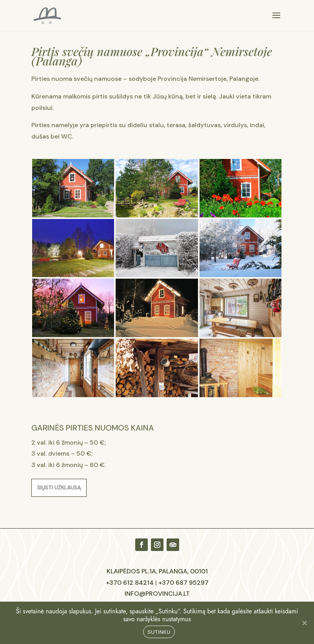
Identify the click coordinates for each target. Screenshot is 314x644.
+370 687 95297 (183, 583)
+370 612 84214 (130, 583)
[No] (304, 623)
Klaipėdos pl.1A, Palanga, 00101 (157, 571)
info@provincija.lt (157, 594)
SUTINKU (159, 632)
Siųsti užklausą (59, 487)
